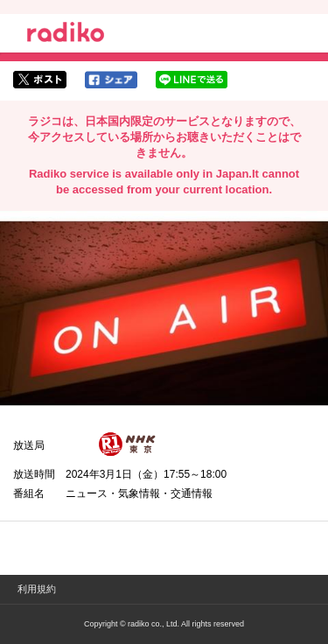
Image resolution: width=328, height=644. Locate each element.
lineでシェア (192, 80)
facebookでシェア (111, 80)
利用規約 (37, 589)
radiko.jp (66, 35)
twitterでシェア (40, 80)
